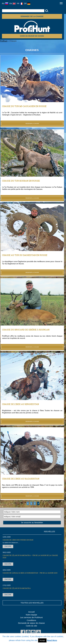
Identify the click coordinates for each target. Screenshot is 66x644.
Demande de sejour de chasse (31, 623)
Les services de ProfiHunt (31, 617)
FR (20, 4)
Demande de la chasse (32, 16)
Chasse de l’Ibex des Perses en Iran (18, 540)
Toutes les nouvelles (32, 603)
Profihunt (4, 41)
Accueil (31, 612)
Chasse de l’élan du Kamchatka (17, 588)
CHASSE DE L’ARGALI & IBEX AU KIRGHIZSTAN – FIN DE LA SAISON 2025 (30, 573)
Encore (8, 546)
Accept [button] (42, 640)
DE (27, 4)
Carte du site (31, 626)
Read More (52, 640)
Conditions (31, 620)
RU (5, 4)
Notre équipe (31, 615)
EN (12, 4)
